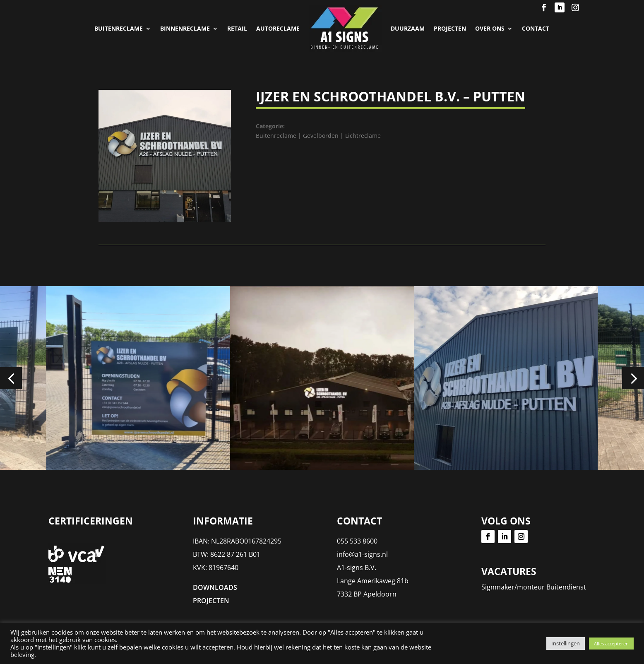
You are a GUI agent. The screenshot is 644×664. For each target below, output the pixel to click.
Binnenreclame (185, 28)
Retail (237, 28)
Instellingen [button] (566, 643)
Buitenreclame (119, 28)
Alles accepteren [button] (611, 644)
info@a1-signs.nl (362, 554)
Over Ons (490, 28)
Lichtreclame (363, 136)
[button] (11, 378)
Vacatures (509, 571)
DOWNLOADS (215, 587)
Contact (536, 28)
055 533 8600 (357, 541)
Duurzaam (408, 28)
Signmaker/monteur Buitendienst (534, 587)
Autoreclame (278, 28)
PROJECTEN (450, 28)
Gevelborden (321, 136)
